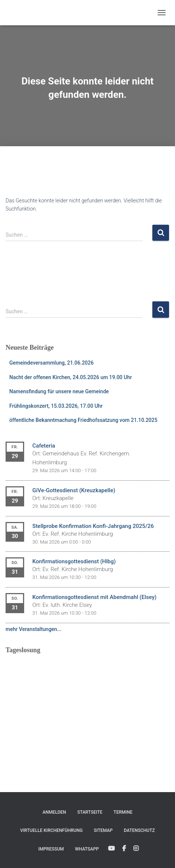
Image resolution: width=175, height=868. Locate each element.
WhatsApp (87, 849)
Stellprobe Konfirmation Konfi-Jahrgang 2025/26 (93, 526)
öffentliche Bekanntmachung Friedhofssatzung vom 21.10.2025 (83, 420)
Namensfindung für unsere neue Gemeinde (59, 391)
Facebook (124, 849)
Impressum (51, 849)
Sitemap (103, 830)
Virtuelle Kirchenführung (51, 830)
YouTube (111, 849)
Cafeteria (44, 446)
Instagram (136, 849)
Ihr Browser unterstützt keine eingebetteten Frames (87, 706)
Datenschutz (139, 830)
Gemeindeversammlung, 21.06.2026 (51, 363)
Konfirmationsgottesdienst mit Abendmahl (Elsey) (94, 597)
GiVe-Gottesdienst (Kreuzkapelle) (74, 490)
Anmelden (54, 812)
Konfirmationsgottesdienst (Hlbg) (74, 561)
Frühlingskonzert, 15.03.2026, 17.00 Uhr (56, 406)
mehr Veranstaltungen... (33, 629)
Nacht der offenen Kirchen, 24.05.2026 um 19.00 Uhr (71, 377)
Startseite (90, 812)
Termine (123, 812)
